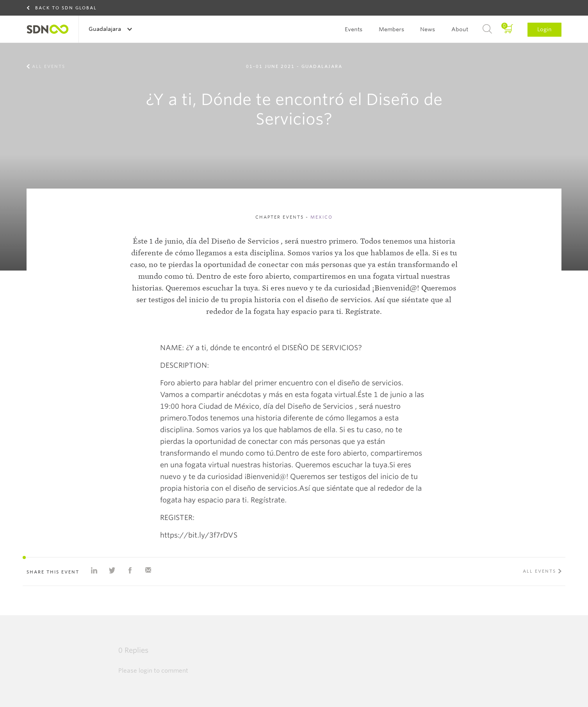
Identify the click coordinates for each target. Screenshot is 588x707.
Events (354, 29)
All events (49, 66)
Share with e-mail (148, 570)
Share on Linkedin (94, 570)
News (428, 29)
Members (391, 29)
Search (487, 29)
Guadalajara (106, 29)
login (145, 671)
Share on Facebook (130, 570)
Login (544, 29)
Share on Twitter (112, 570)
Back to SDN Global (66, 8)
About (460, 29)
